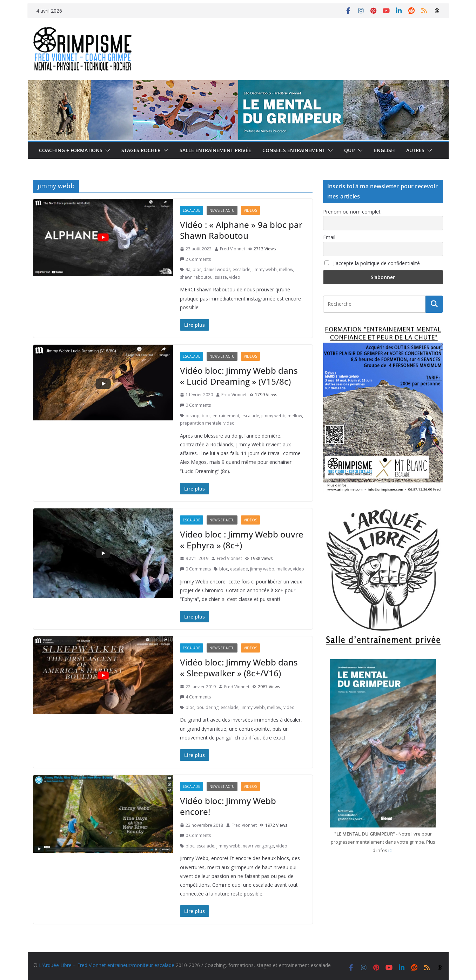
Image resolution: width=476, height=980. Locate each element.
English (384, 150)
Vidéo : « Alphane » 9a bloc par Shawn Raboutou (241, 230)
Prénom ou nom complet (352, 212)
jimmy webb (265, 269)
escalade (242, 269)
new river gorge (258, 846)
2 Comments (195, 259)
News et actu (222, 210)
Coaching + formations (71, 150)
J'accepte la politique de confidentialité (372, 263)
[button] (106, 150)
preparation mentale (201, 423)
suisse (221, 277)
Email (329, 237)
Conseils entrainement (294, 150)
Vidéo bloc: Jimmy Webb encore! (228, 806)
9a (188, 269)
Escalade (192, 210)
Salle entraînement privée (215, 150)
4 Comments (195, 697)
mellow (286, 269)
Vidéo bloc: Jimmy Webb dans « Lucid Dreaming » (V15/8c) (239, 376)
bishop (193, 416)
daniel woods (217, 269)
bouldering (207, 707)
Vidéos (250, 210)
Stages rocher (141, 150)
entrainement (226, 416)
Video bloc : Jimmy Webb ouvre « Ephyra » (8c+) (242, 540)
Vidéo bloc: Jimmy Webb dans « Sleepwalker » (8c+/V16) (239, 668)
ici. (391, 850)
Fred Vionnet (233, 249)
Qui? (350, 150)
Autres (415, 150)
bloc (197, 269)
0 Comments (195, 405)
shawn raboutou (196, 277)
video (235, 277)
